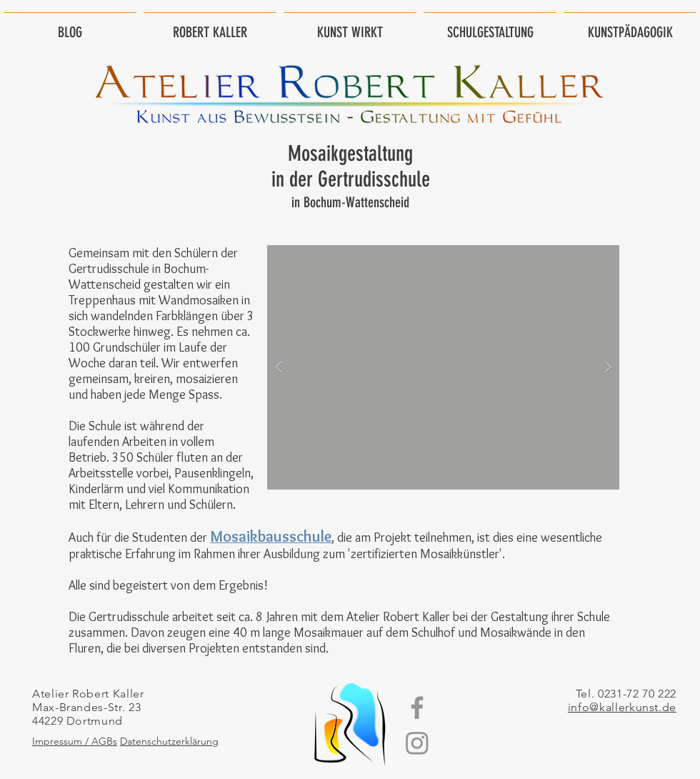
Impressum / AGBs (75, 741)
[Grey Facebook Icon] (417, 708)
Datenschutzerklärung (169, 741)
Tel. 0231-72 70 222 (626, 694)
